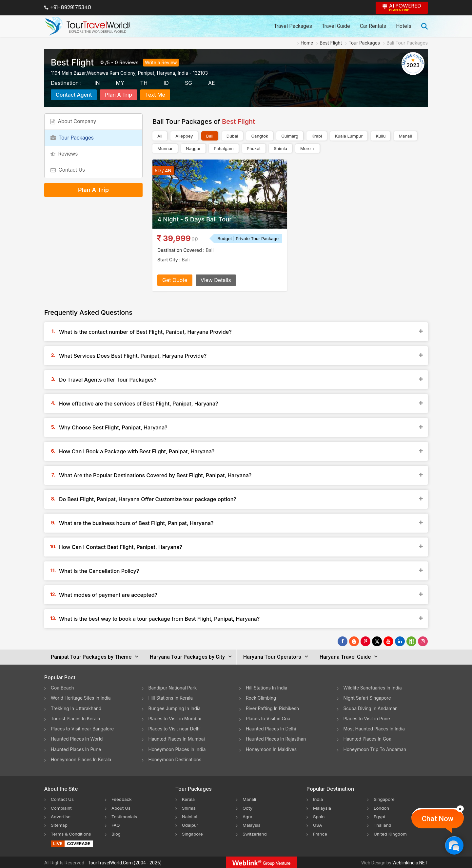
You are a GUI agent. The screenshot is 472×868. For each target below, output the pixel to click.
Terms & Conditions (72, 832)
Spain (319, 815)
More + (307, 148)
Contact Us (69, 179)
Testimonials (125, 815)
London (382, 807)
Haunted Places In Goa (368, 738)
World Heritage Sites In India (82, 698)
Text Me (155, 95)
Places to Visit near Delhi (175, 728)
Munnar (165, 148)
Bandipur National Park (173, 688)
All (160, 136)
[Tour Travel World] (88, 26)
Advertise (61, 815)
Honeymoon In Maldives (272, 749)
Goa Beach (63, 688)
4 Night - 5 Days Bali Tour (197, 219)
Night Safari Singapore (368, 698)
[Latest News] (354, 641)
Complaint (62, 807)
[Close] (460, 809)
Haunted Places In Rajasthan (277, 738)
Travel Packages (293, 26)
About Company (75, 123)
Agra (248, 815)
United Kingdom (391, 832)
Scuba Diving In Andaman (371, 708)
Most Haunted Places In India (375, 728)
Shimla (280, 148)
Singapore (193, 832)
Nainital (190, 815)
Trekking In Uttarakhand (77, 708)
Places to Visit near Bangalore (83, 728)
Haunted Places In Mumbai (177, 738)
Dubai (232, 136)
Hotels (404, 26)
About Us (121, 807)
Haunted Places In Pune (77, 749)
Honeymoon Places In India (178, 749)
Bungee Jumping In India (175, 708)
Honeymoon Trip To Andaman (376, 749)
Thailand (383, 824)
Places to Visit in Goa (269, 718)
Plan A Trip (118, 95)
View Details (216, 280)
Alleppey (184, 136)
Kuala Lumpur (349, 136)
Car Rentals (373, 26)
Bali (210, 136)
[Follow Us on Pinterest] (365, 641)
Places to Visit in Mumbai (176, 718)
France (320, 832)
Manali (405, 136)
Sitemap (60, 824)
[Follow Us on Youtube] (388, 641)
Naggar (193, 148)
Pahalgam (224, 148)
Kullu (381, 136)
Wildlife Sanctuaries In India (374, 688)
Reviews (129, 62)
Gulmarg (290, 136)
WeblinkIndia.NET (410, 862)
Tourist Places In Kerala (76, 718)
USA (318, 824)
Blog (116, 832)
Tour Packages (74, 142)
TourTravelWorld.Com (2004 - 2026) (125, 862)
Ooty (248, 807)
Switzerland (255, 832)
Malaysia (252, 824)
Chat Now (438, 819)
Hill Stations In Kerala (171, 698)
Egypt (380, 815)
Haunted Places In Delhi (272, 728)
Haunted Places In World (78, 738)
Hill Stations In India (267, 688)
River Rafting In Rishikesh (273, 708)
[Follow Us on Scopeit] (411, 641)
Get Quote (175, 280)
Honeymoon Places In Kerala (82, 759)
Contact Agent (74, 95)
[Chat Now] (454, 845)
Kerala (189, 798)
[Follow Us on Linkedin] (400, 641)
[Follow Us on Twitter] (377, 641)
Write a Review (161, 62)
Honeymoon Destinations (176, 759)
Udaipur (190, 824)
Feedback (122, 798)
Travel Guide (336, 26)
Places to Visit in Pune (367, 718)
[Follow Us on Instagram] (423, 641)
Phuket (254, 148)
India (318, 798)
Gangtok (260, 136)
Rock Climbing (261, 698)
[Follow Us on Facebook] (343, 641)
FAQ (116, 824)
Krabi (317, 136)
